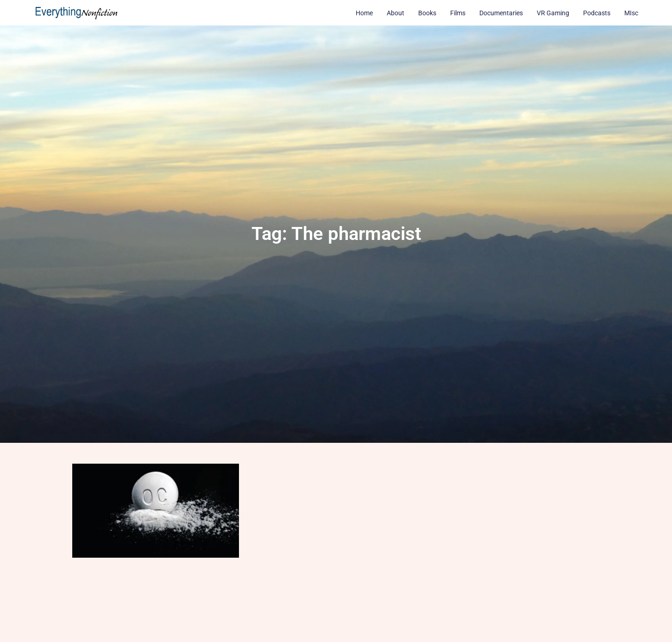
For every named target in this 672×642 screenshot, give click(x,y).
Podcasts (597, 13)
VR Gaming (553, 13)
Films (458, 13)
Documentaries (501, 13)
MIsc (631, 13)
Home (364, 13)
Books (427, 13)
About (396, 13)
